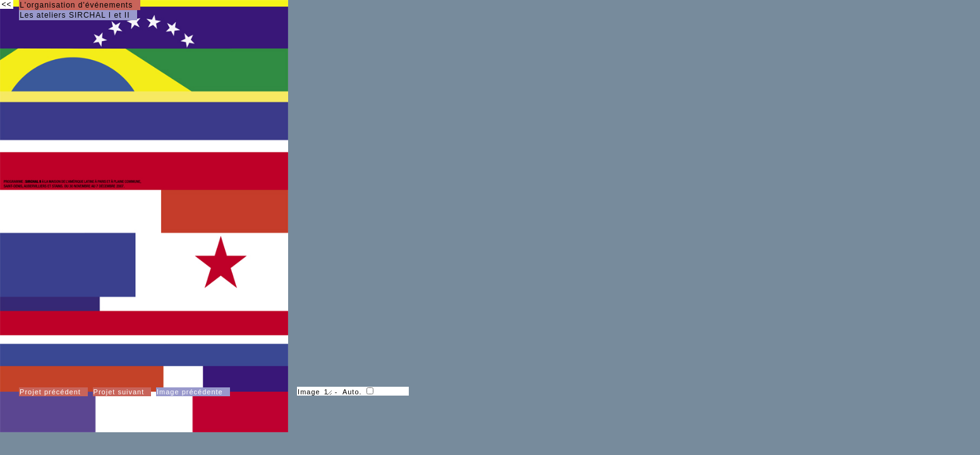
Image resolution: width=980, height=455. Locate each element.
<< (6, 4)
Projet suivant (119, 392)
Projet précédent (50, 392)
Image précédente (190, 392)
